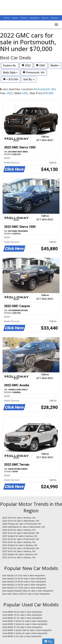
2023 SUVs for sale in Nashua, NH (19, 551)
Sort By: (29, 79)
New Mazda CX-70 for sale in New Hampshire (24, 588)
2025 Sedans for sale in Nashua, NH (20, 536)
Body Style (10, 73)
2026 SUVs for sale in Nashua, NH (19, 518)
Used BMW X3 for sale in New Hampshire (22, 615)
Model (55, 66)
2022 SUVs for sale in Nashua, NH (19, 557)
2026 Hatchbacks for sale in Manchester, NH (24, 527)
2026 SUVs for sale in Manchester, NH (21, 521)
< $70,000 (11, 79)
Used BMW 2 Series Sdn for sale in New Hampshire (27, 630)
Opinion (54, 18)
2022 (26, 66)
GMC (41, 66)
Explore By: (10, 66)
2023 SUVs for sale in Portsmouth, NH (21, 548)
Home (7, 18)
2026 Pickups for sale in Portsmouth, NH (22, 524)
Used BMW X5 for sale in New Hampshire (22, 612)
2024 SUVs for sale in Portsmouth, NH (21, 539)
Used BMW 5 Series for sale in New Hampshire (25, 624)
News (15, 18)
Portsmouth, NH (34, 73)
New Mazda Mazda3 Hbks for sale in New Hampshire (28, 591)
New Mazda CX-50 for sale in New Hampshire (24, 579)
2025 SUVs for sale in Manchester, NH (21, 533)
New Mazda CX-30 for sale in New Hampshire (24, 585)
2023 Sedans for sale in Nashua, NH (20, 554)
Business (35, 18)
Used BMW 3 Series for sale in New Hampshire (25, 621)
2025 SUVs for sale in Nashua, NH (19, 530)
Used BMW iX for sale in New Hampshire (22, 636)
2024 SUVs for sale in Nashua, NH (19, 542)
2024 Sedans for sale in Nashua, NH (20, 545)
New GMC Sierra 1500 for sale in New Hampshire (26, 594)
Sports (45, 18)
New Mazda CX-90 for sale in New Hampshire (24, 582)
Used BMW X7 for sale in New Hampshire (22, 627)
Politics (24, 18)
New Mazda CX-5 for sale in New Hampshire (24, 576)
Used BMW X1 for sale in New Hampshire (22, 618)
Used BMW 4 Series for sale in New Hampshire (25, 633)
